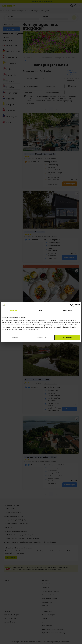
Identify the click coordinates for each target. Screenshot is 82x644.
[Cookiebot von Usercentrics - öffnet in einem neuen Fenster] (72, 305)
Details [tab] (41, 311)
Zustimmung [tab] (14, 311)
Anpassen (41, 337)
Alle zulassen (67, 337)
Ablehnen (15, 337)
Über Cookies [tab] (68, 311)
